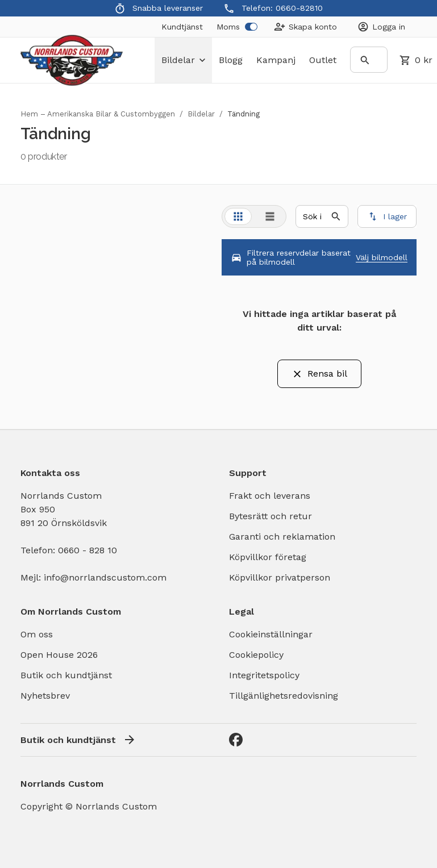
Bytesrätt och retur (270, 516)
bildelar (183, 60)
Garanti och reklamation (282, 537)
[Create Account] (305, 27)
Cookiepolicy (256, 655)
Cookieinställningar (271, 634)
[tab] (238, 216)
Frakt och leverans (270, 496)
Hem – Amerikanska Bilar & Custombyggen (98, 114)
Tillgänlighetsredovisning (284, 696)
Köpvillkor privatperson (280, 577)
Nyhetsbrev (45, 696)
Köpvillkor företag (268, 557)
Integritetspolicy (264, 675)
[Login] (381, 27)
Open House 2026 (59, 655)
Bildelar (201, 114)
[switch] (251, 27)
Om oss (37, 634)
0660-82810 (299, 8)
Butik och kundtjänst (66, 675)
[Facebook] (236, 740)
